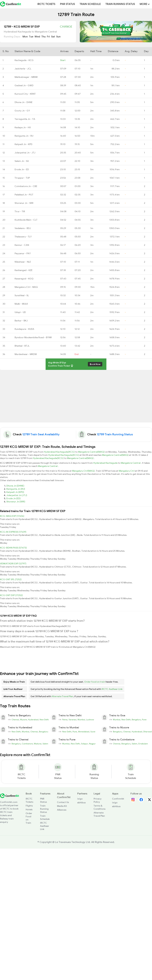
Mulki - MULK (21, 304)
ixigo (80, 799)
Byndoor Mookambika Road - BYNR (33, 337)
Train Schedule (90, 4)
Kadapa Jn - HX (23, 127)
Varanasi (73, 720)
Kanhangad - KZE (24, 270)
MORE (145, 4)
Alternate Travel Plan (62, 696)
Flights (29, 806)
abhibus (81, 803)
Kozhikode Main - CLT (26, 220)
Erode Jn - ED (22, 169)
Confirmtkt (118, 799)
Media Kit (62, 806)
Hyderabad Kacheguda (106, 463)
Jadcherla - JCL (23, 69)
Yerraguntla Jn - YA (25, 119)
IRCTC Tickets (46, 4)
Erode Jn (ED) (13, 498)
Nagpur (92, 744)
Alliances (62, 810)
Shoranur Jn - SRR (24, 203)
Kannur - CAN (22, 245)
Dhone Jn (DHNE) (15, 486)
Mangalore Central (131, 463)
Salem (45, 744)
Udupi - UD (20, 312)
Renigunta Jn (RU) (16, 489)
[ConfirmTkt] (9, 795)
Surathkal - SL (22, 295)
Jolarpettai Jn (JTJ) (17, 495)
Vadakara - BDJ (23, 228)
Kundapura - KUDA (24, 329)
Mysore (24, 720)
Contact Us (63, 802)
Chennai (15, 720)
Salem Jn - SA (22, 161)
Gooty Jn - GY (22, 111)
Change (66, 27)
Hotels (29, 809)
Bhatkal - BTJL (22, 346)
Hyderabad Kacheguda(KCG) (60, 452)
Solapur (84, 744)
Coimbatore (27, 744)
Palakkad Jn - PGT (24, 195)
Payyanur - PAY (23, 253)
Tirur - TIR (20, 211)
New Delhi (44, 720)
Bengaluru (136, 720)
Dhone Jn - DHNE (24, 102)
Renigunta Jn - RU (24, 136)
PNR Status (67, 4)
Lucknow (90, 720)
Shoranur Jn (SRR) (16, 502)
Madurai (38, 744)
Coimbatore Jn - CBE (26, 186)
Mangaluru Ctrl (127, 471)
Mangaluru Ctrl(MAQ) (83, 471)
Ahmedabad (84, 732)
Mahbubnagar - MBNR (26, 77)
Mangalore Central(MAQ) (92, 452)
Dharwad (147, 732)
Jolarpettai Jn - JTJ (25, 153)
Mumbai (81, 720)
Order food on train (95, 682)
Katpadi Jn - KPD (23, 144)
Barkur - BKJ (21, 321)
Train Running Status (120, 4)
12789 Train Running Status (115, 434)
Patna (65, 720)
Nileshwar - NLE (23, 262)
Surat (93, 732)
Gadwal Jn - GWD (24, 85)
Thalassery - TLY (23, 237)
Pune (144, 720)
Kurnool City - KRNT (25, 94)
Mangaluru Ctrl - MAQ (26, 287)
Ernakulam (143, 744)
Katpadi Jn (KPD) (15, 492)
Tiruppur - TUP (22, 178)
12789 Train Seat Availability (41, 434)
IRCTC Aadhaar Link (112, 689)
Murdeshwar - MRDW (26, 354)
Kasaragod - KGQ (24, 279)
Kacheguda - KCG (24, 60)
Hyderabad (33, 720)
